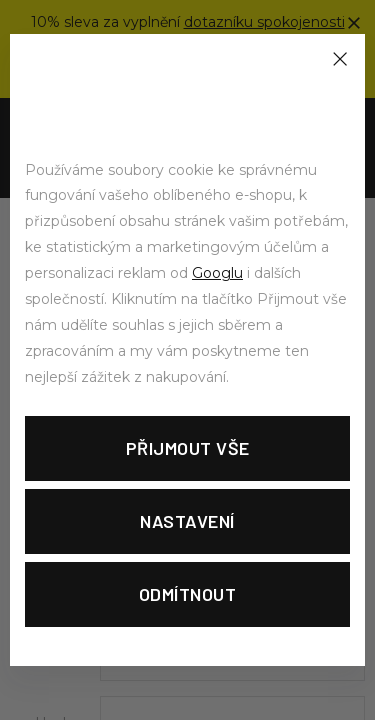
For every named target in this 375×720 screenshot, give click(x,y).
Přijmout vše (188, 448)
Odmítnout (188, 594)
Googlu (217, 273)
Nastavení (187, 521)
